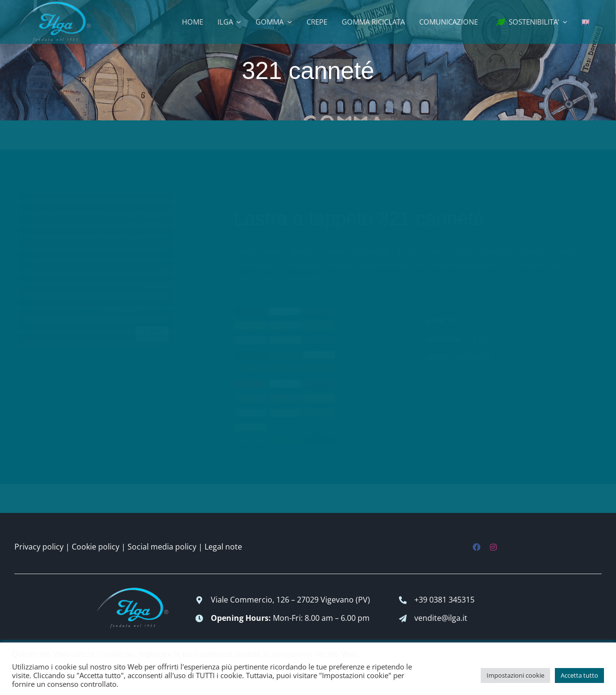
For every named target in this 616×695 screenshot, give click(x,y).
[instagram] (493, 547)
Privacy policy (39, 547)
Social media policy (162, 547)
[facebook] (476, 547)
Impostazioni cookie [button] (515, 675)
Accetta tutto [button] (579, 675)
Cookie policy (96, 547)
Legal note (223, 547)
